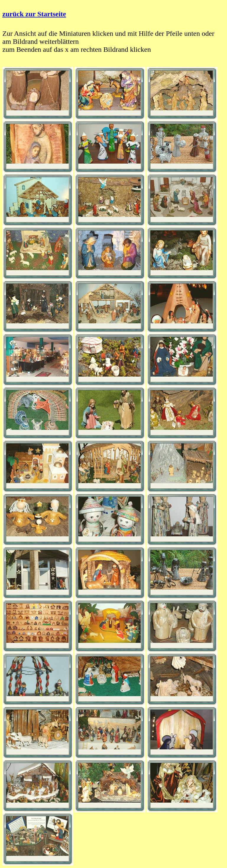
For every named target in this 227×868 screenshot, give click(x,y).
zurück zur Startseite (34, 14)
